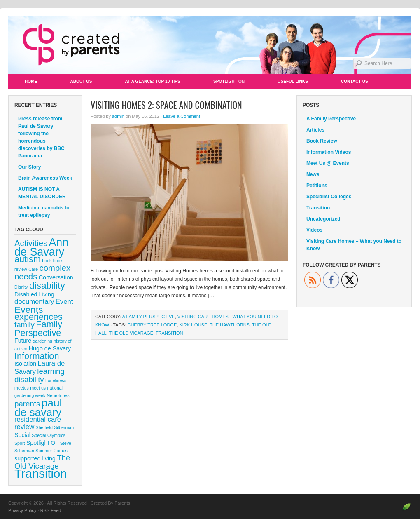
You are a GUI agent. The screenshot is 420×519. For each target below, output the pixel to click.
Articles (315, 130)
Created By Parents (210, 45)
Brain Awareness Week (45, 178)
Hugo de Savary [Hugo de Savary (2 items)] (50, 348)
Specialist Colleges (329, 197)
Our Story (29, 167)
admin (118, 116)
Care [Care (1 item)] (33, 269)
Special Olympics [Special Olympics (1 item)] (49, 435)
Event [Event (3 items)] (64, 302)
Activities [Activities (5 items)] (31, 243)
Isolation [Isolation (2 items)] (25, 364)
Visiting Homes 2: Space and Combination (166, 105)
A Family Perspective (149, 317)
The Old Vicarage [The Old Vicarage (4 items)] (42, 462)
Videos (314, 230)
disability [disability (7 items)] (47, 285)
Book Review (322, 141)
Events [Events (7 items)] (29, 310)
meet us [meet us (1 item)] (38, 388)
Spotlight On (229, 81)
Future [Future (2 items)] (23, 341)
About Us (81, 81)
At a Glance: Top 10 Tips (152, 81)
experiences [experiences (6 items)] (38, 317)
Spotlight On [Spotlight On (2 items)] (43, 443)
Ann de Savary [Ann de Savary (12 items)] (41, 247)
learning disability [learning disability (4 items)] (40, 375)
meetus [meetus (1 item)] (22, 388)
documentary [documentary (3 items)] (34, 302)
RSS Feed (51, 510)
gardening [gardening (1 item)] (43, 341)
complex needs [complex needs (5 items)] (42, 272)
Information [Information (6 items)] (37, 356)
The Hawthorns (230, 325)
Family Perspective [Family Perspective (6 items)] (38, 329)
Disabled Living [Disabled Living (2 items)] (34, 294)
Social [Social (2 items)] (22, 435)
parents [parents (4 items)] (27, 404)
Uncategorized (323, 219)
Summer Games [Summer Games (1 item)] (51, 451)
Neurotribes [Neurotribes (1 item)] (58, 395)
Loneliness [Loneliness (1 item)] (56, 380)
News (313, 174)
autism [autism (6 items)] (28, 259)
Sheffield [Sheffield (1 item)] (44, 427)
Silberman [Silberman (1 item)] (64, 427)
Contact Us (355, 81)
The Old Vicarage (131, 333)
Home (31, 81)
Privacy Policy (22, 510)
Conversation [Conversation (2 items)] (56, 277)
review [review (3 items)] (24, 427)
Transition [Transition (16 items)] (41, 473)
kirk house (193, 325)
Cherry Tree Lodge (152, 325)
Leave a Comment (182, 116)
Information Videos (329, 152)
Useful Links (293, 81)
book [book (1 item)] (47, 261)
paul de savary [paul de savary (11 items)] (38, 407)
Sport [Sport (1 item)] (20, 443)
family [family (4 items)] (24, 325)
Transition (169, 333)
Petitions (317, 186)
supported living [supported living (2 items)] (35, 458)
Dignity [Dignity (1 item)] (21, 287)
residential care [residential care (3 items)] (38, 419)
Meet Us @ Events (328, 163)
